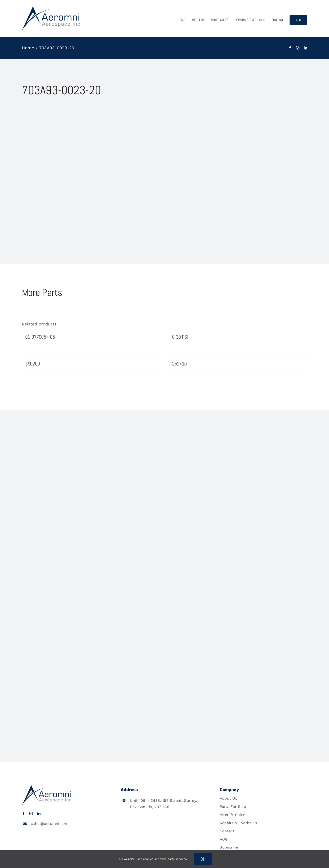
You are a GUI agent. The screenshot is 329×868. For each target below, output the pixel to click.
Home (28, 48)
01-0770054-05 (40, 337)
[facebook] (290, 48)
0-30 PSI (180, 337)
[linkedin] (305, 48)
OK (203, 859)
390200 (33, 364)
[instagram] (298, 48)
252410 (179, 364)
